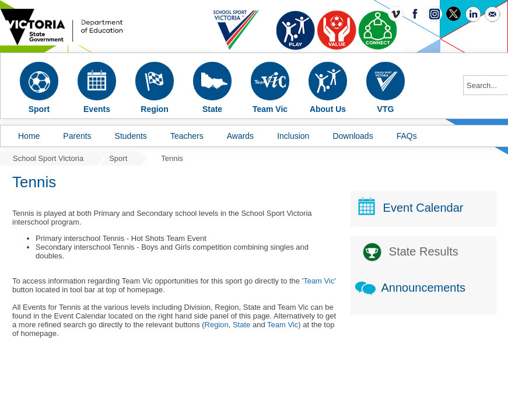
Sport (118, 158)
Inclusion (293, 136)
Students (131, 136)
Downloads (353, 136)
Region (217, 325)
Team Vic (319, 281)
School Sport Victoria (48, 158)
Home (29, 136)
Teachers (187, 136)
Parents (77, 136)
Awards (240, 136)
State (241, 325)
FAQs (407, 136)
